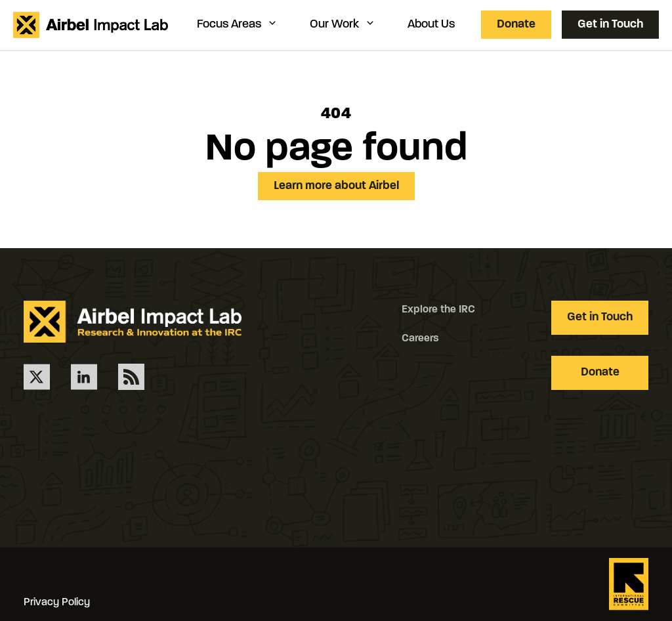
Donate (516, 25)
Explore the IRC (438, 310)
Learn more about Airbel (336, 186)
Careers (420, 339)
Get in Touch (610, 25)
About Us (431, 25)
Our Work (343, 24)
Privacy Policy (57, 603)
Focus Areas (238, 24)
